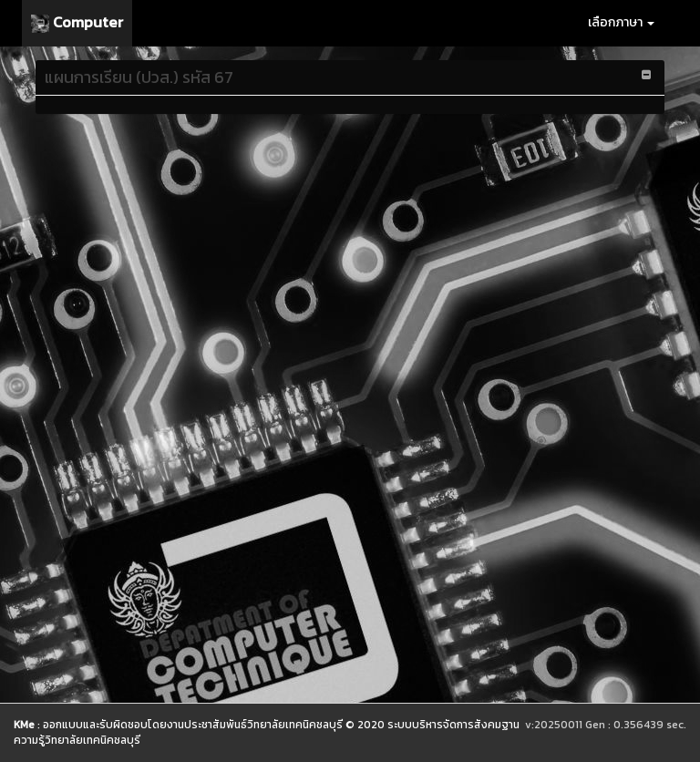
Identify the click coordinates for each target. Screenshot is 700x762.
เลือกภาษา (621, 22)
